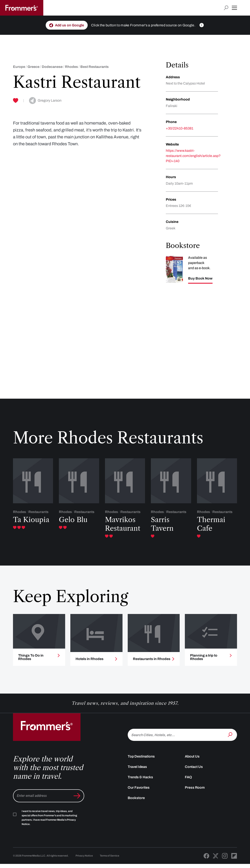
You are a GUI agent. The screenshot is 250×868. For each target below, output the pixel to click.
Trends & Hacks (140, 781)
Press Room (195, 791)
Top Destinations (141, 760)
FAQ (188, 781)
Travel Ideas (137, 771)
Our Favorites (139, 791)
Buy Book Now (200, 278)
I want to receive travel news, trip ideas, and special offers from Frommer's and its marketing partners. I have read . (49, 822)
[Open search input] (226, 8)
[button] (234, 8)
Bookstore (136, 802)
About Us (192, 760)
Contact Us (194, 771)
